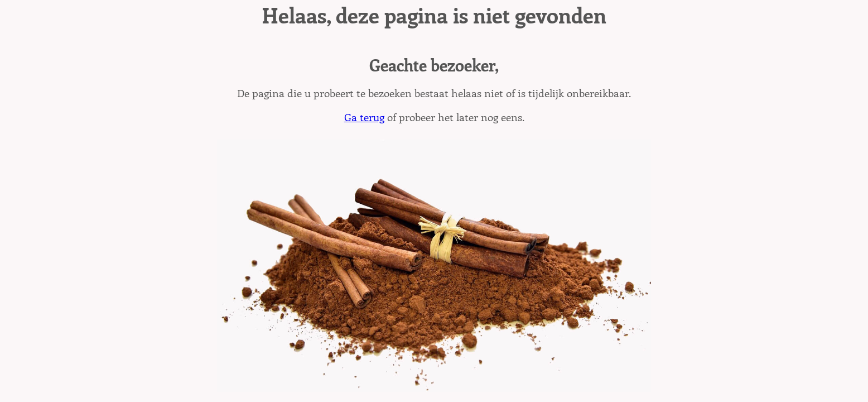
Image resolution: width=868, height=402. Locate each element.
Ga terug (364, 117)
